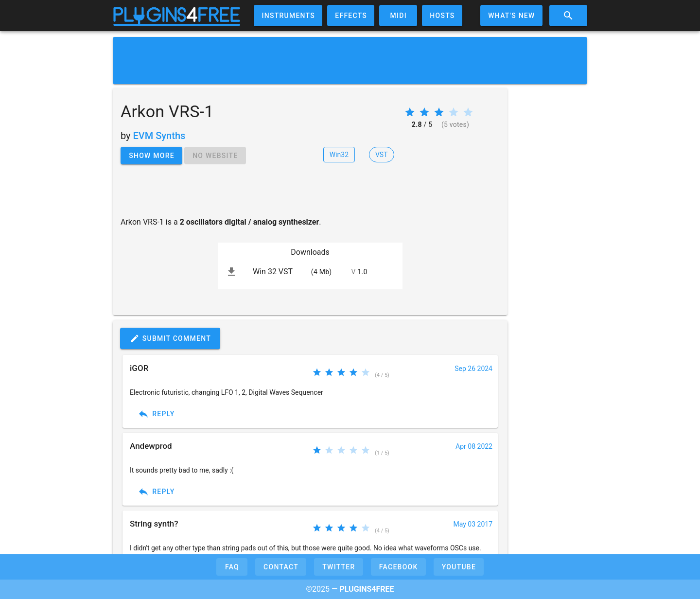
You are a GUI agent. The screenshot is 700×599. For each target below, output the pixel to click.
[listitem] (310, 272)
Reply (156, 414)
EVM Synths (159, 136)
